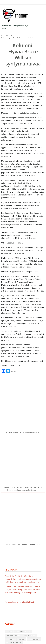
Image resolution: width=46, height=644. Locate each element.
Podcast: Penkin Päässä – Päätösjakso (23, 421)
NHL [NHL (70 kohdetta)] (21, 515)
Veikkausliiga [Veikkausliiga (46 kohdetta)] (14, 519)
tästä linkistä (28, 478)
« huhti (8, 582)
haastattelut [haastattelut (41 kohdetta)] (23, 508)
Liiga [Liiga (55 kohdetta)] (10, 515)
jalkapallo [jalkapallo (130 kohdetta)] (13, 512)
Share (14, 371)
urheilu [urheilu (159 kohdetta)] (34, 515)
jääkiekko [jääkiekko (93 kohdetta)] (30, 512)
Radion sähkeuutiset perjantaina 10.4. (23, 391)
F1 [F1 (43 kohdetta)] (9, 508)
